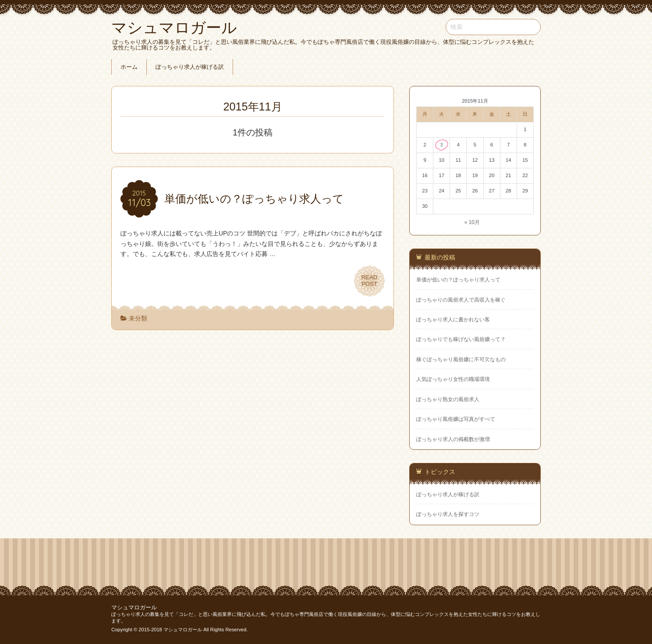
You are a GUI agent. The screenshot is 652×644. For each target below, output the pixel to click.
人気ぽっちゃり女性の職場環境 (453, 379)
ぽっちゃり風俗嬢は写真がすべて (456, 419)
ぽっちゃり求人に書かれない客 (453, 320)
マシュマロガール (134, 608)
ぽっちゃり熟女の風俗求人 (448, 399)
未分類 (138, 318)
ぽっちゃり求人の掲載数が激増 (453, 439)
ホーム (129, 67)
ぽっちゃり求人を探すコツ (448, 514)
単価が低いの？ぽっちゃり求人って (458, 280)
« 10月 (472, 222)
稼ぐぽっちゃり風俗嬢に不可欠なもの (461, 359)
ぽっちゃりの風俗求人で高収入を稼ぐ (461, 300)
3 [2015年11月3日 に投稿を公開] (442, 145)
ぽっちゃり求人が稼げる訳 (190, 67)
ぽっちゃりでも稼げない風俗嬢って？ (461, 339)
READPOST (369, 281)
